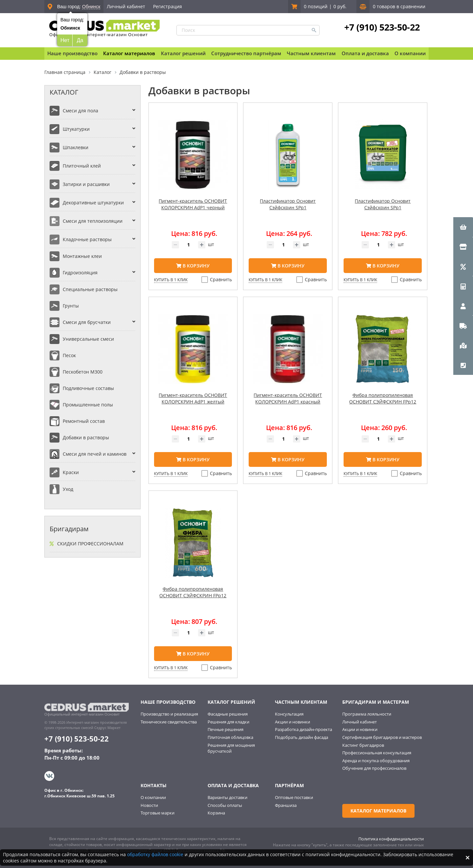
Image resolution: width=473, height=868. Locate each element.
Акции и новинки (293, 722)
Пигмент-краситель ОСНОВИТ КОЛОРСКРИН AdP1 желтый (193, 398)
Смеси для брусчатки (87, 322)
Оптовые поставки (294, 797)
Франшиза (286, 805)
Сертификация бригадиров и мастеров (382, 737)
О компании (153, 797)
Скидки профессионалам (90, 544)
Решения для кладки (228, 722)
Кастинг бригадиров (363, 745)
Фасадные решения (228, 714)
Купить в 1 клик (171, 280)
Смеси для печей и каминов (95, 454)
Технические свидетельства (169, 722)
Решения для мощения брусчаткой (231, 748)
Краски (71, 472)
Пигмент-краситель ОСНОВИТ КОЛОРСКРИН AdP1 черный (193, 204)
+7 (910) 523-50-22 (382, 27)
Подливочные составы (88, 388)
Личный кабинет (126, 6)
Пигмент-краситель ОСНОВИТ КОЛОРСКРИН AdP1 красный (288, 398)
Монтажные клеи (82, 256)
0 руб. (340, 6)
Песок (69, 355)
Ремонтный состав (84, 421)
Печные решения (225, 729)
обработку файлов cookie (155, 854)
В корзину (193, 266)
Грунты (71, 306)
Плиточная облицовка (230, 737)
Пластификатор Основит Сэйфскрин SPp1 (288, 204)
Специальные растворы (90, 289)
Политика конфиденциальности (391, 839)
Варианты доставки (227, 797)
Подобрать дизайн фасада (302, 737)
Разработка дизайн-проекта (304, 729)
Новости (149, 805)
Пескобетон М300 (83, 372)
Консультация (289, 714)
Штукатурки (76, 129)
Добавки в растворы (86, 437)
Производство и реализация (169, 714)
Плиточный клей (82, 166)
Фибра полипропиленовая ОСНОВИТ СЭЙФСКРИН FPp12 (383, 398)
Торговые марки (158, 813)
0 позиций (316, 6)
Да (80, 40)
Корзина (216, 813)
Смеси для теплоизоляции (93, 221)
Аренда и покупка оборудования (376, 761)
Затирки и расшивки (86, 184)
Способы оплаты (225, 805)
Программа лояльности (367, 714)
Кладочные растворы (87, 239)
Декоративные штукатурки (93, 203)
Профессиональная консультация (377, 753)
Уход (68, 489)
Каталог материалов (129, 53)
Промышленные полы (88, 405)
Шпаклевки (76, 147)
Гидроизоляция (80, 273)
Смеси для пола (80, 111)
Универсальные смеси (88, 339)
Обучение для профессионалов (374, 768)
